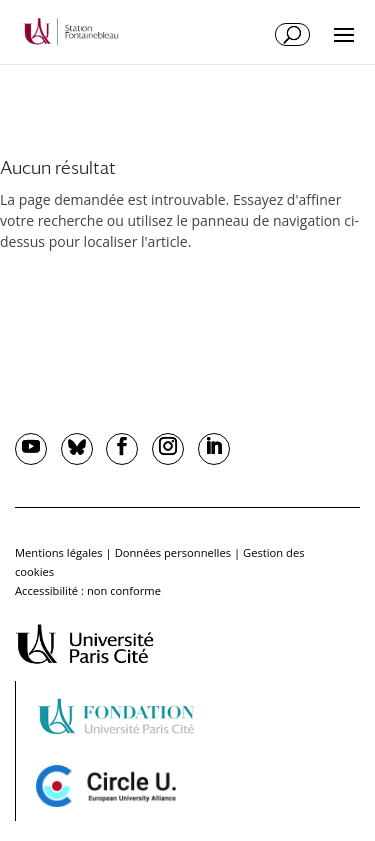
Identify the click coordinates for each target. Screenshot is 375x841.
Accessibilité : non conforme (88, 590)
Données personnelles (173, 552)
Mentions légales (59, 552)
